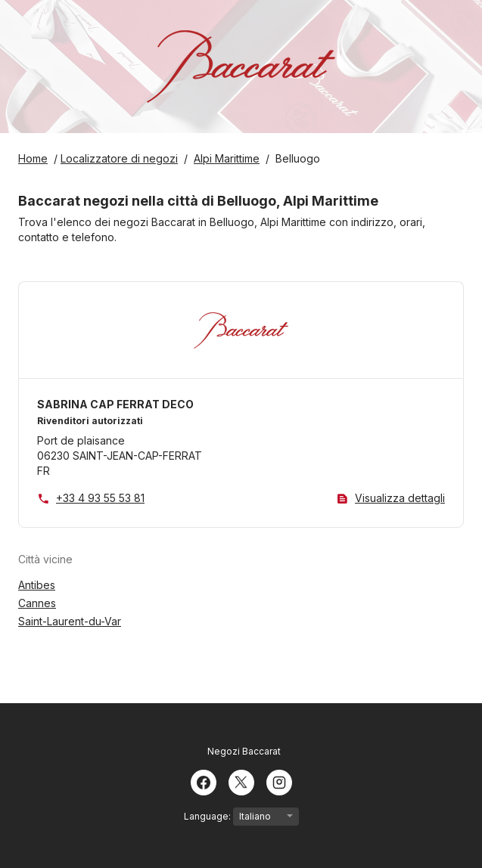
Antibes (37, 585)
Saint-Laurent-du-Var (70, 621)
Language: (241, 817)
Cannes (37, 603)
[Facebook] (204, 781)
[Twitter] (241, 781)
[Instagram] (279, 781)
